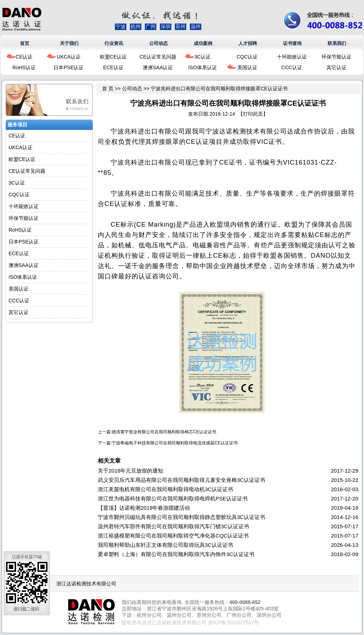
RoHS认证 (24, 67)
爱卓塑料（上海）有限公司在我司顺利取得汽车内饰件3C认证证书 (176, 554)
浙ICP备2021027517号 (234, 623)
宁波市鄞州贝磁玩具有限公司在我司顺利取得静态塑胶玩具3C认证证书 (181, 517)
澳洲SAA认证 (158, 67)
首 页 (108, 89)
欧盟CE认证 (113, 57)
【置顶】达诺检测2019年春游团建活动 (144, 508)
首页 (25, 43)
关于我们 (69, 43)
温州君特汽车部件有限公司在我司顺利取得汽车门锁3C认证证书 (173, 526)
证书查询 (292, 43)
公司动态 (158, 43)
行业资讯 (114, 43)
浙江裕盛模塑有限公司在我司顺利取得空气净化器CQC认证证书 (173, 536)
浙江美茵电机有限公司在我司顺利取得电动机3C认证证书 (165, 489)
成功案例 (203, 43)
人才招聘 (248, 43)
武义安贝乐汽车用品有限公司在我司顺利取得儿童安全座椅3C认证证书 (181, 480)
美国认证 (247, 67)
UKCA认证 (69, 57)
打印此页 (253, 114)
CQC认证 (247, 57)
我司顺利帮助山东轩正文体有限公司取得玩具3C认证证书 (165, 545)
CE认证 (24, 57)
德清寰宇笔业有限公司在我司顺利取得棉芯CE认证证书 (164, 432)
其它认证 (337, 67)
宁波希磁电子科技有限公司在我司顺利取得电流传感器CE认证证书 (175, 443)
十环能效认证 (292, 57)
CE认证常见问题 (158, 57)
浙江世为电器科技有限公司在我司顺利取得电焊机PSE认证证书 (173, 498)
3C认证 (203, 57)
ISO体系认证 (202, 67)
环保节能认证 (337, 57)
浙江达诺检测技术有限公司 (86, 584)
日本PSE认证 (69, 67)
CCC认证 (292, 67)
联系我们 (337, 43)
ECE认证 (113, 67)
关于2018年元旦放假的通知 (130, 471)
